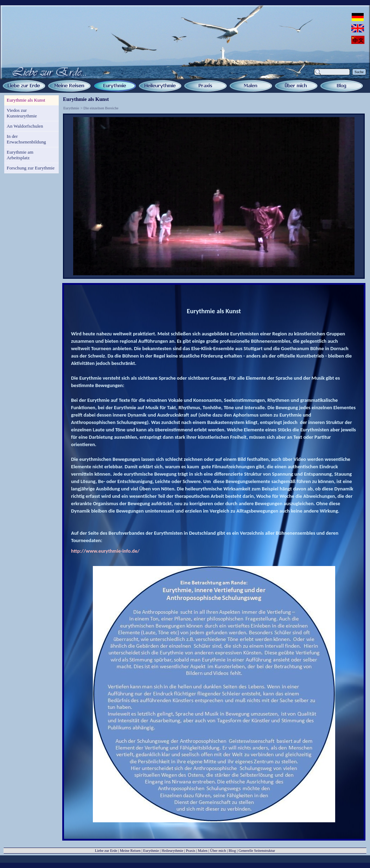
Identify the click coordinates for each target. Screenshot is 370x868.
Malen (203, 851)
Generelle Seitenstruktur (257, 851)
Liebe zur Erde (106, 851)
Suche (359, 72)
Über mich (218, 851)
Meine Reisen (130, 851)
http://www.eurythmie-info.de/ (105, 551)
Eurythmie (71, 108)
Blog (232, 851)
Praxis (190, 851)
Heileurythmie (172, 851)
